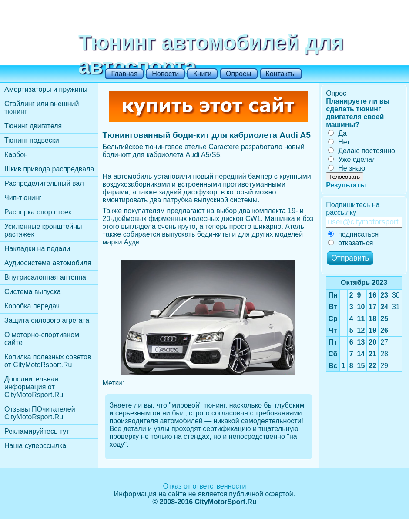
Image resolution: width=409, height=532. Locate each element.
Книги (202, 74)
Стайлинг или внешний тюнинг (42, 108)
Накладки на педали (37, 249)
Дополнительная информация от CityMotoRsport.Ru (34, 387)
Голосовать (345, 177)
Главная (124, 74)
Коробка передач (32, 306)
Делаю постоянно (362, 151)
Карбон (16, 155)
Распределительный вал (44, 183)
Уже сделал (352, 159)
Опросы (238, 74)
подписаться (353, 234)
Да (337, 133)
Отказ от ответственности (204, 486)
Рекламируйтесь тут (37, 431)
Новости (165, 74)
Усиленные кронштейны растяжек (43, 230)
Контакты (281, 74)
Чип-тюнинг (23, 198)
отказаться (350, 243)
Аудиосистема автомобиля (48, 263)
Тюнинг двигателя (33, 126)
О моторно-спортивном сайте (42, 339)
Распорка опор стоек (38, 212)
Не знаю (347, 168)
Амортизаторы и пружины (46, 89)
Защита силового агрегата (47, 320)
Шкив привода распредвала (49, 169)
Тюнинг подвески (32, 140)
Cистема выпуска (33, 292)
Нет (339, 142)
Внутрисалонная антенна (45, 277)
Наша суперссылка (35, 446)
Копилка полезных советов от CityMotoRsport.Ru (48, 361)
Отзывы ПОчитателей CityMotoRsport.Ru (40, 413)
